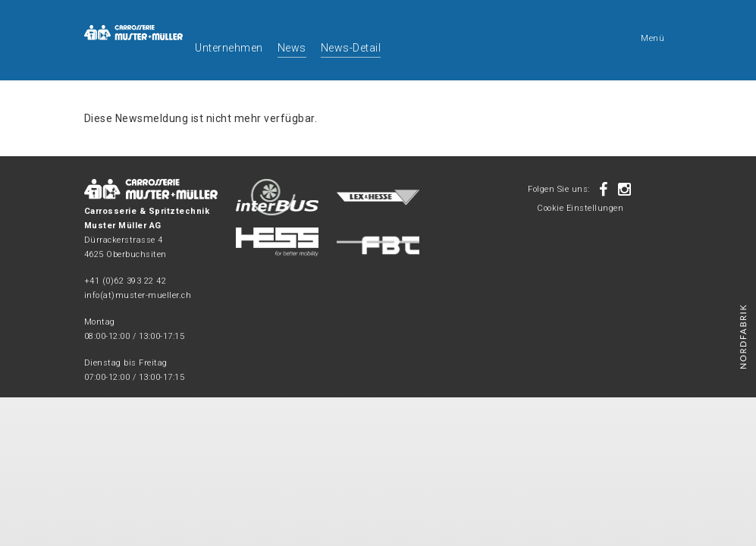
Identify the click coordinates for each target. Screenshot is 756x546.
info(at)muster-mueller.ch (138, 295)
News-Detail (351, 48)
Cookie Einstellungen (580, 208)
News (292, 48)
